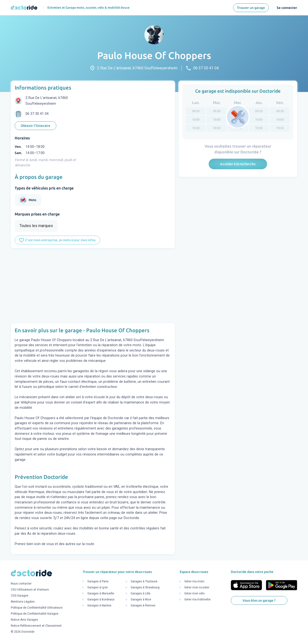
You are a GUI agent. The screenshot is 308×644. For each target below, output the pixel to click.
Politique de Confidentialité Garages (35, 614)
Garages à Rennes (143, 605)
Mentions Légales (23, 602)
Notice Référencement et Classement (36, 626)
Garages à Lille (141, 593)
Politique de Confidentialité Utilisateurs (37, 608)
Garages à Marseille (101, 593)
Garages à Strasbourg (145, 587)
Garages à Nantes (99, 605)
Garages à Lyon (98, 587)
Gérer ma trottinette (197, 599)
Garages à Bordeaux (101, 599)
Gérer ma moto (194, 581)
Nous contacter (21, 584)
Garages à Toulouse (144, 581)
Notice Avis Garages (24, 620)
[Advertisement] (93, 286)
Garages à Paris (98, 581)
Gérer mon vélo (194, 593)
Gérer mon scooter (197, 587)
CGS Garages (20, 596)
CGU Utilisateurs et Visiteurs (30, 590)
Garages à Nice (141, 599)
